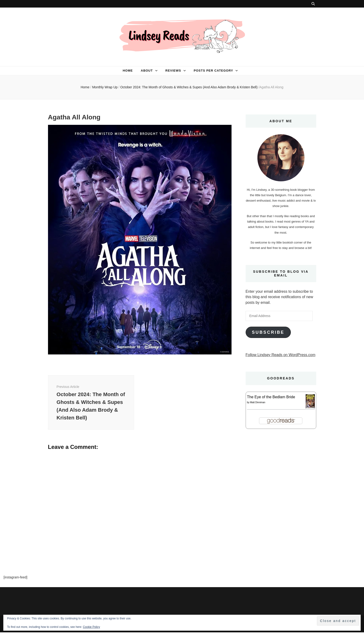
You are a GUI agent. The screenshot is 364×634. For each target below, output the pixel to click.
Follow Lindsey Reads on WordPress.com (281, 355)
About (147, 71)
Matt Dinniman (258, 402)
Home (128, 71)
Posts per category (213, 71)
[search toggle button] (313, 4)
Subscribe (268, 332)
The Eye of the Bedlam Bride (271, 397)
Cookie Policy (91, 627)
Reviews (173, 71)
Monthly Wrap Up (105, 87)
